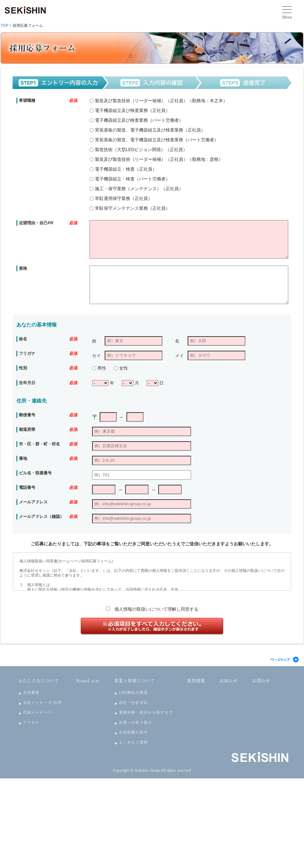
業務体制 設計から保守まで (146, 712)
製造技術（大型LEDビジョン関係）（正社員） (140, 150)
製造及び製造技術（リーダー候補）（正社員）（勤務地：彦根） (158, 159)
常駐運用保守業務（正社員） (123, 198)
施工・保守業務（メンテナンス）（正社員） (138, 189)
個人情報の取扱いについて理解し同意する (156, 609)
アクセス (31, 722)
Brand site (88, 681)
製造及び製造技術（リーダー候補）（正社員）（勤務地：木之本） (161, 101)
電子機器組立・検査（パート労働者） (132, 179)
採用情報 (196, 681)
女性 (123, 368)
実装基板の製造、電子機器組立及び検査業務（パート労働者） (156, 140)
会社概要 (31, 692)
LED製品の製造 (133, 692)
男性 (101, 368)
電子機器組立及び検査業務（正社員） (132, 110)
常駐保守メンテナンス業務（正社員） (132, 208)
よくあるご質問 (133, 742)
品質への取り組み (135, 722)
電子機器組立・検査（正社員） (125, 169)
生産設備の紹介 (133, 732)
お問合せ (261, 681)
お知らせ (228, 681)
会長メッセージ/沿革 (43, 703)
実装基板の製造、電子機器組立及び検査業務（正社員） (149, 130)
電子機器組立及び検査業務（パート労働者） (138, 120)
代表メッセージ (38, 712)
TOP (4, 26)
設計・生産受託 (133, 703)
